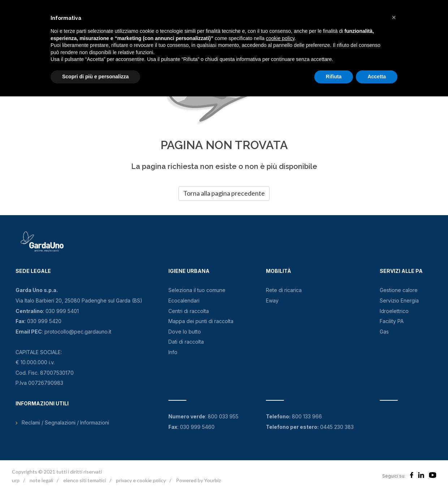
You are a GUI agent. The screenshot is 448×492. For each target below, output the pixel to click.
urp (16, 480)
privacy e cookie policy (141, 480)
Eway (272, 301)
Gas (384, 332)
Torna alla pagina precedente (224, 193)
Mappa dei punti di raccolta (201, 321)
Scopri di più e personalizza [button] (95, 77)
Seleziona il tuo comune (197, 290)
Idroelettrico (394, 311)
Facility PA (392, 321)
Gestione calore (399, 290)
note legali (41, 480)
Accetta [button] (377, 77)
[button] (394, 17)
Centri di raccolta (189, 311)
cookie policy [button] (280, 38)
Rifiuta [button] (334, 77)
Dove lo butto (185, 332)
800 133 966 (307, 416)
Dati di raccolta (186, 342)
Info (173, 352)
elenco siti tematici (85, 480)
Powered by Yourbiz (198, 480)
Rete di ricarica (284, 290)
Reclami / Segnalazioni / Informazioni (65, 423)
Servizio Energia (399, 301)
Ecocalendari (184, 301)
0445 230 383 (337, 427)
